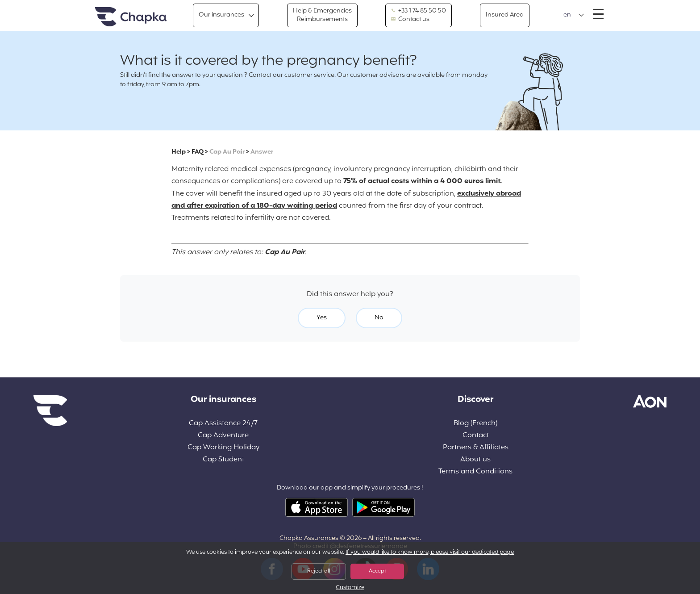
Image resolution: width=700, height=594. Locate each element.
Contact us (410, 20)
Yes (322, 318)
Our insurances (221, 15)
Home (131, 17)
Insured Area (505, 15)
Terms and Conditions (475, 472)
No (379, 318)
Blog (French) (475, 424)
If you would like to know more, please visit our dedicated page (430, 552)
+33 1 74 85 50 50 (419, 11)
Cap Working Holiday (223, 448)
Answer (262, 152)
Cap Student (223, 460)
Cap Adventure (223, 436)
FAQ (198, 152)
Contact (476, 436)
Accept (377, 571)
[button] (574, 15)
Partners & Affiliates (476, 448)
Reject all (319, 571)
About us (475, 460)
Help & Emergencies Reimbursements (322, 15)
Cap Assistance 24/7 (223, 424)
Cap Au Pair (227, 152)
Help (179, 152)
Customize (350, 588)
